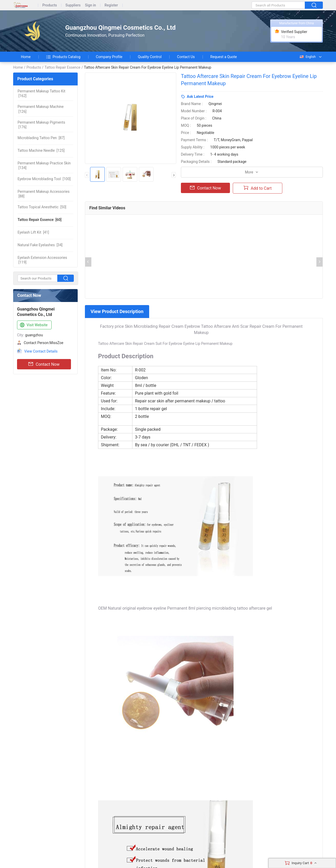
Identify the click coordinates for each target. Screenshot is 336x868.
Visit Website (33, 325)
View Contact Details (41, 351)
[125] (41, 150)
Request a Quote (224, 57)
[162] (41, 93)
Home (26, 57)
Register (111, 5)
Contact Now (44, 364)
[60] (39, 220)
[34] (40, 245)
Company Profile (109, 57)
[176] (41, 125)
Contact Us (186, 57)
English (307, 57)
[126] (41, 109)
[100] (44, 179)
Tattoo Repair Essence (62, 67)
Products (50, 5)
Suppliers (73, 5)
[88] (43, 194)
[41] (33, 232)
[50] (42, 207)
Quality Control (150, 57)
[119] (42, 260)
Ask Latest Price (200, 97)
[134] (44, 165)
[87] (41, 138)
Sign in (90, 5)
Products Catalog (63, 57)
